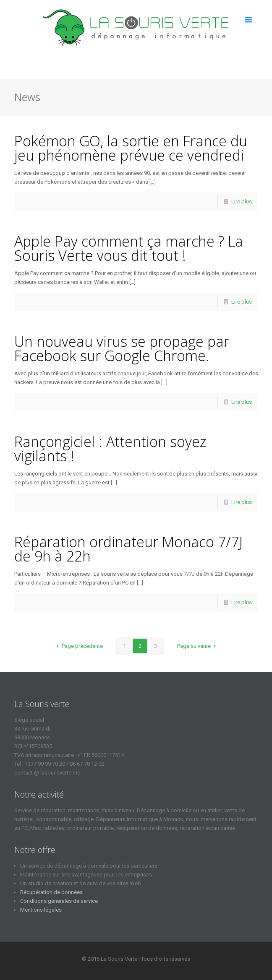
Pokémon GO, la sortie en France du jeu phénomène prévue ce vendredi (131, 148)
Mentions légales (41, 910)
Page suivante (198, 646)
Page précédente (78, 646)
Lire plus (242, 201)
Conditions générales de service (59, 901)
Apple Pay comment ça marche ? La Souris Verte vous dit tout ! (129, 248)
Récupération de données (51, 892)
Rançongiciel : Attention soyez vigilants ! (110, 449)
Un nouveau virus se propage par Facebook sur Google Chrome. (122, 348)
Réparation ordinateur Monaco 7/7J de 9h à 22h (128, 549)
